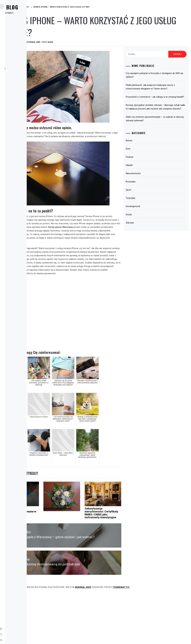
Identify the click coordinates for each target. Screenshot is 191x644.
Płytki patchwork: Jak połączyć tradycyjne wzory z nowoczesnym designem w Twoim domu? (163, 89)
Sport (15, 62)
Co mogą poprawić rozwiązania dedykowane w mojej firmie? (60, 559)
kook (95, 42)
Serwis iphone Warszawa (93, 226)
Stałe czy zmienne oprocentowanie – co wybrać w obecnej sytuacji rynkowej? (161, 129)
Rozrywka (17, 55)
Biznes (15, 29)
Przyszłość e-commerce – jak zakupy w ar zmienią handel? (162, 102)
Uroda (15, 75)
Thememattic (166, 638)
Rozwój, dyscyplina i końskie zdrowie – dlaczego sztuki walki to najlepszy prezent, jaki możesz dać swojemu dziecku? (162, 116)
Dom (14, 35)
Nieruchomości (149, 184)
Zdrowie (16, 81)
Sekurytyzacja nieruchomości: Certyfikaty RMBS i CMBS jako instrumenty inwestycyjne (122, 562)
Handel (15, 48)
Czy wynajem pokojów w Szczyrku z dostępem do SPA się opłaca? (159, 75)
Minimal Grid (128, 638)
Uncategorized (149, 217)
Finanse (15, 42)
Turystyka (17, 68)
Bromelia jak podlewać (86, 556)
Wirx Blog (24, 7)
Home (14, 22)
